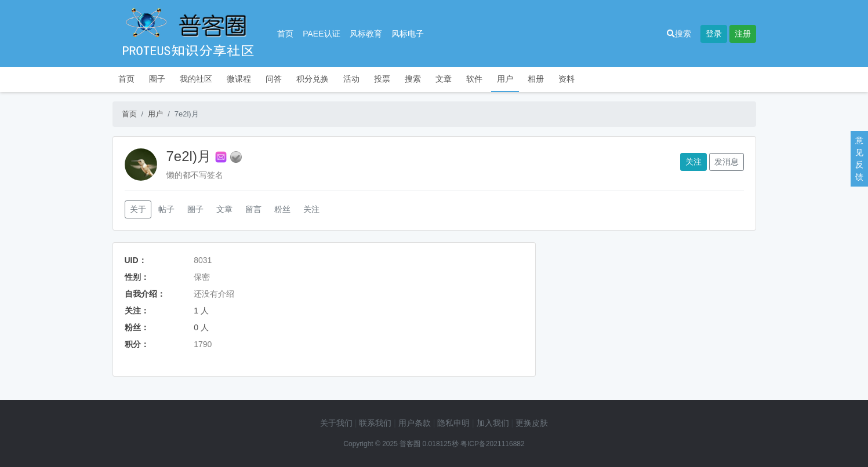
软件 (474, 79)
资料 (566, 79)
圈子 (157, 79)
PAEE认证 (321, 34)
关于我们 (336, 423)
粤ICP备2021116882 (493, 444)
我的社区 (196, 79)
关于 (138, 209)
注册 (743, 34)
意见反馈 (859, 158)
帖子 (166, 209)
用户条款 (415, 423)
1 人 (201, 311)
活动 (351, 79)
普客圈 (410, 444)
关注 (693, 162)
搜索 (679, 34)
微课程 (239, 79)
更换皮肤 (532, 423)
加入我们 (493, 423)
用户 (505, 79)
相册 (536, 79)
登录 (714, 34)
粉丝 (282, 209)
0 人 (201, 327)
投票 (382, 79)
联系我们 (375, 423)
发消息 (727, 162)
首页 (285, 34)
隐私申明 (453, 423)
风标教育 (366, 34)
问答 (274, 79)
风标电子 (408, 34)
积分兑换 (313, 79)
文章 (444, 79)
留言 (253, 209)
